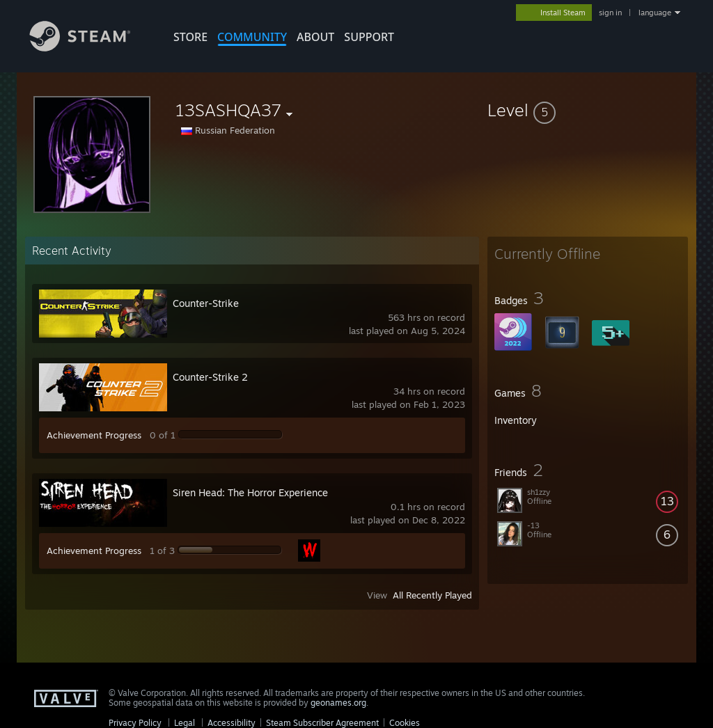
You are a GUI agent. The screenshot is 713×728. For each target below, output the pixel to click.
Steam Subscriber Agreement (322, 723)
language (655, 13)
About (315, 37)
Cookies (405, 723)
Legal (185, 723)
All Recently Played (432, 595)
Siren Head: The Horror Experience (250, 492)
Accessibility (232, 723)
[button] (588, 110)
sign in (610, 13)
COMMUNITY (252, 37)
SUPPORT (369, 37)
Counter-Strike (206, 303)
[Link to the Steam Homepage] (91, 48)
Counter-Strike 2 (210, 377)
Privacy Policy (135, 723)
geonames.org (338, 703)
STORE (190, 37)
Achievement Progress (94, 435)
